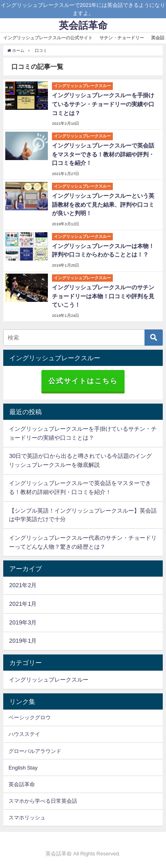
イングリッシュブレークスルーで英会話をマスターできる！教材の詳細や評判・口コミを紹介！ (103, 154)
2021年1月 (23, 604)
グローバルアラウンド (35, 751)
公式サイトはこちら (83, 381)
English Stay (23, 768)
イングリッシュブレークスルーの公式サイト (48, 38)
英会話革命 (22, 784)
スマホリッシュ (27, 818)
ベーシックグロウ (30, 717)
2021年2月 (23, 585)
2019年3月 (23, 622)
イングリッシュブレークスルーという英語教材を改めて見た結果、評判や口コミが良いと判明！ (103, 204)
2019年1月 (23, 641)
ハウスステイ (24, 734)
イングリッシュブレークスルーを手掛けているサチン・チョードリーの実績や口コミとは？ (103, 104)
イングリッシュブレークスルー (49, 680)
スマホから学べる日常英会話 (43, 801)
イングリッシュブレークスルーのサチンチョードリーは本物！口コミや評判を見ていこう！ (103, 296)
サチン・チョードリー (122, 38)
